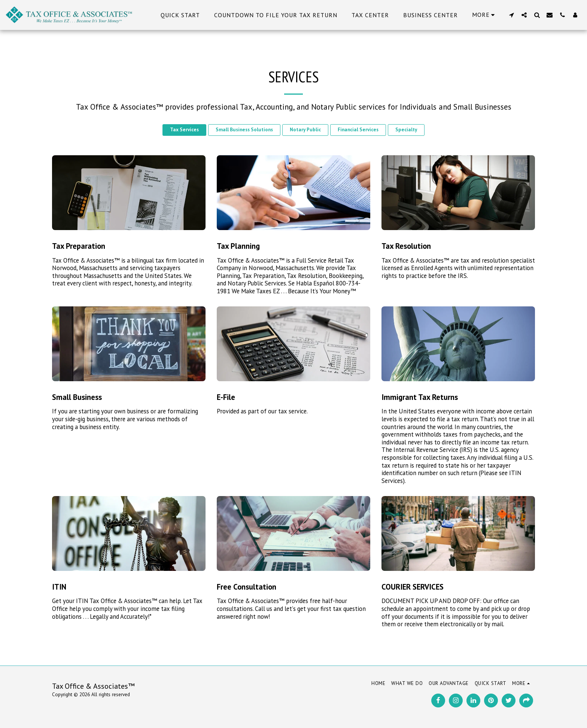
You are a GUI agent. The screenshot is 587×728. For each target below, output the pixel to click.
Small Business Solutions (244, 130)
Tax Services (184, 130)
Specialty (406, 130)
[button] (511, 15)
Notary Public (305, 130)
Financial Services (358, 130)
